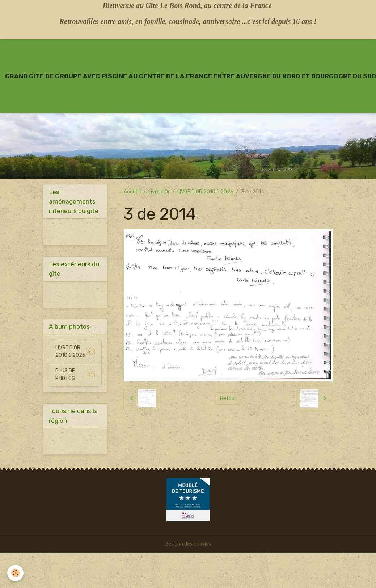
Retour (228, 398)
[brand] (191, 76)
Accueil (132, 192)
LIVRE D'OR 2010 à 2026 (205, 192)
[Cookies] (15, 573)
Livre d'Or (159, 192)
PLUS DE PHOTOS (75, 375)
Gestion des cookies (188, 544)
